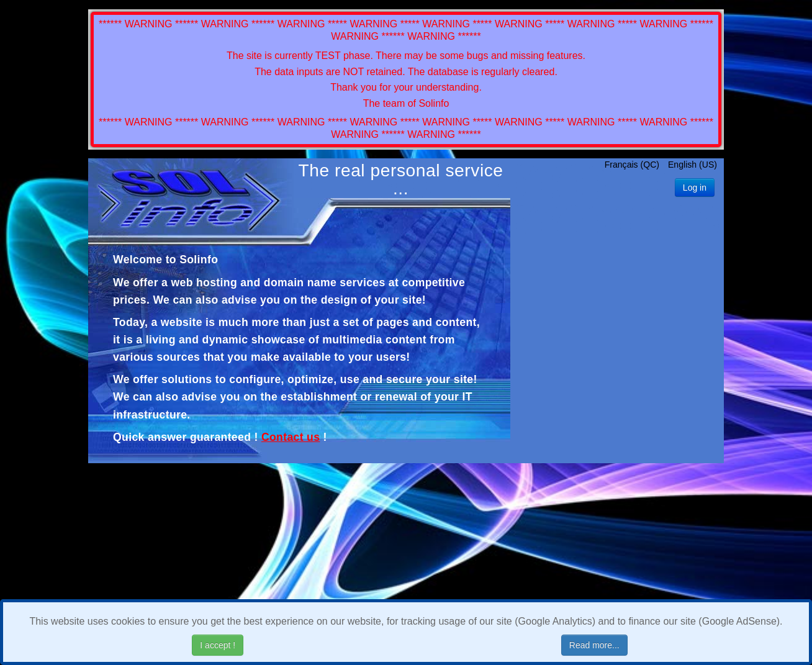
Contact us (291, 437)
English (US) (692, 165)
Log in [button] (695, 188)
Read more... (594, 645)
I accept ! (218, 645)
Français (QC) (633, 165)
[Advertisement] (617, 333)
